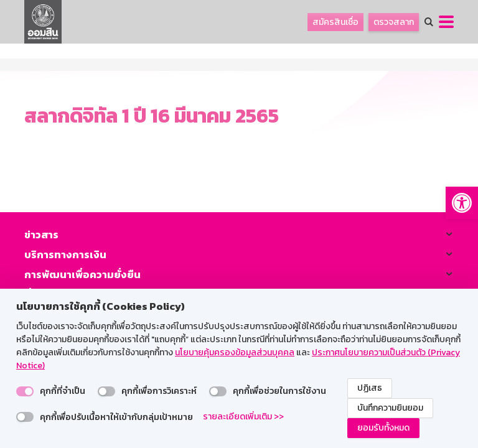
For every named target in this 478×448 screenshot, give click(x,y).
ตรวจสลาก (394, 22)
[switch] (25, 391)
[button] (462, 203)
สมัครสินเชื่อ (335, 22)
